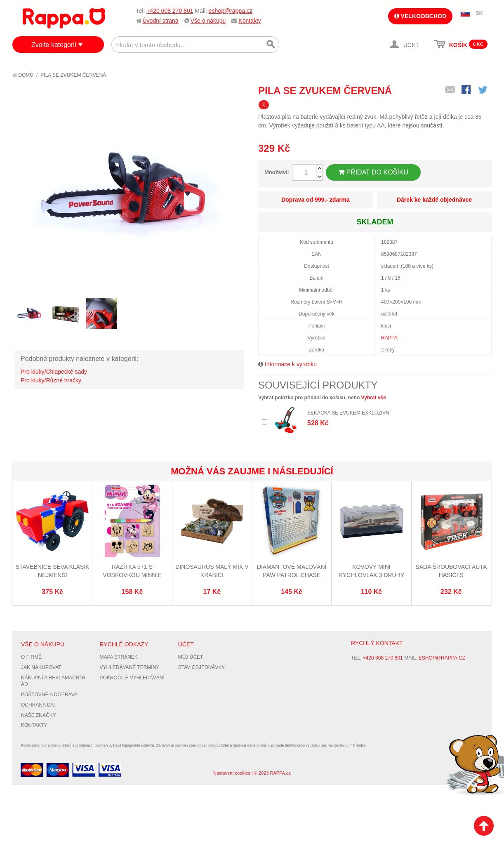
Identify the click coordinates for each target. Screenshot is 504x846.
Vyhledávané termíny (129, 667)
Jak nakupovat (41, 667)
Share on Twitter (483, 90)
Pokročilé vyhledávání (132, 678)
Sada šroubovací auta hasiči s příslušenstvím (451, 575)
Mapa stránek (118, 657)
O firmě (31, 657)
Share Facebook (467, 90)
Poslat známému (450, 90)
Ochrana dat (39, 705)
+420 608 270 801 (170, 11)
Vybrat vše (374, 398)
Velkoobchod (420, 16)
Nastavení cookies (232, 773)
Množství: (277, 172)
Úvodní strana (161, 21)
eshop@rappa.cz (231, 11)
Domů (23, 75)
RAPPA (389, 338)
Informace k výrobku (291, 364)
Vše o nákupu (208, 21)
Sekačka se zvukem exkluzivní (349, 413)
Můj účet (191, 657)
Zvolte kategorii (54, 45)
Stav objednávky (202, 667)
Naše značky (39, 715)
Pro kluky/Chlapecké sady (54, 372)
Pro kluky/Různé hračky (51, 380)
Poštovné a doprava (49, 695)
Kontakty (250, 21)
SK (479, 13)
